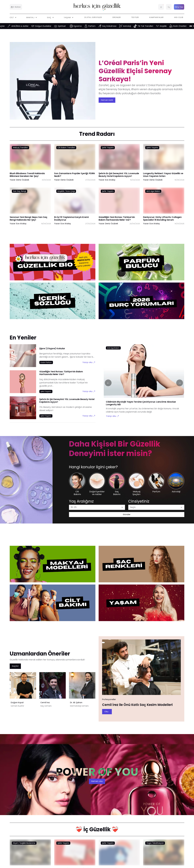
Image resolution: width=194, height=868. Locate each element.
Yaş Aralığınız (81, 501)
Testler (135, 17)
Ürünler (117, 17)
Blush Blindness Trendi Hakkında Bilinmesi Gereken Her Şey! (27, 175)
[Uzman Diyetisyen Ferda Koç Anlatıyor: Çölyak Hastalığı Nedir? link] (30, 855)
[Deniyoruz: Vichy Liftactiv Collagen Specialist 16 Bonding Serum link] (164, 203)
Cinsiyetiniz (139, 501)
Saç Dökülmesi (114, 26)
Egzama (83, 26)
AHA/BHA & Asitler (25, 26)
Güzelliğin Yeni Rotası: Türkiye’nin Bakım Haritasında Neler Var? (117, 218)
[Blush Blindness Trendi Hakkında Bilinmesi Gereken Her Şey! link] (30, 159)
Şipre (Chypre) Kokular (52, 348)
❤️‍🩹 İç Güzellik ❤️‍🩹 (97, 829)
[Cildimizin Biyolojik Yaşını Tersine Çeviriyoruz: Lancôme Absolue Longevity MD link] (144, 373)
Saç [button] (49, 17)
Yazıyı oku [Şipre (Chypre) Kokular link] (89, 362)
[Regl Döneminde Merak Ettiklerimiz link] (75, 855)
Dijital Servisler (93, 17)
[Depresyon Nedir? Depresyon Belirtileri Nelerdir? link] (119, 855)
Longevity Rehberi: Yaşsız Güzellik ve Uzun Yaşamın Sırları (163, 175)
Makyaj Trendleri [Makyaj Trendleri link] (20, 148)
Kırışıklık (168, 26)
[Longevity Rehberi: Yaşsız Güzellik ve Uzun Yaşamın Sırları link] (164, 159)
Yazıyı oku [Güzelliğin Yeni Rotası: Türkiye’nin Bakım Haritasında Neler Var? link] (89, 391)
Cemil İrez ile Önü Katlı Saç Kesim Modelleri (137, 705)
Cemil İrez (45, 702)
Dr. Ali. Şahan (76, 702)
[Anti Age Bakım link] (113, 348)
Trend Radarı (97, 134)
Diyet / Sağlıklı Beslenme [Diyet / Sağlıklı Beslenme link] (24, 843)
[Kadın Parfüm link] (46, 362)
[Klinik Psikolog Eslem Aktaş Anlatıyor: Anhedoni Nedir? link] (164, 855)
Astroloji (132, 26)
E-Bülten (16, 7)
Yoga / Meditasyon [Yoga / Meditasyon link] (155, 843)
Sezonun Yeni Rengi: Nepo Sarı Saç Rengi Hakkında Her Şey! (28, 218)
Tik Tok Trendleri (151, 26)
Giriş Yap (179, 7)
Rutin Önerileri (185, 26)
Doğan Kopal (17, 702)
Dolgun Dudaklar (48, 26)
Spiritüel (67, 26)
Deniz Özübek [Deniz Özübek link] (23, 180)
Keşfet (15, 666)
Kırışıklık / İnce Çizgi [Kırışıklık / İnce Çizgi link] (66, 191)
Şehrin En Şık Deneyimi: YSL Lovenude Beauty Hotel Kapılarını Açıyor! (119, 175)
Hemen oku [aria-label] (97, 781)
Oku (106, 712)
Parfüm (97, 26)
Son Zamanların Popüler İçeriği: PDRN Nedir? (74, 175)
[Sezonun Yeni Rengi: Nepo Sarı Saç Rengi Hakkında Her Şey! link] (30, 203)
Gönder (127, 514)
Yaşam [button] (68, 17)
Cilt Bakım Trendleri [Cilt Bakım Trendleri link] (66, 148)
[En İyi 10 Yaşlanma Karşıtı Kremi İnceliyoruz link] (75, 203)
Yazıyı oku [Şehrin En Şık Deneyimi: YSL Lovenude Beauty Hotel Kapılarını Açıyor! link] (89, 416)
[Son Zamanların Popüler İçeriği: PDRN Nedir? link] (75, 159)
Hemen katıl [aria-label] (107, 100)
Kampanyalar (157, 17)
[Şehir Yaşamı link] (46, 391)
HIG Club (179, 17)
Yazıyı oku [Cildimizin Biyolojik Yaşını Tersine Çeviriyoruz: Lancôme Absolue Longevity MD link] (112, 416)
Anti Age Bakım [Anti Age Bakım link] (153, 191)
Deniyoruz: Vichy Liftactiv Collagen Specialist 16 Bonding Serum (162, 218)
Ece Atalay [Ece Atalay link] (110, 180)
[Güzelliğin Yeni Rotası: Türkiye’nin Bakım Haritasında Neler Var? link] (119, 203)
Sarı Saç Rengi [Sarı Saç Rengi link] (20, 191)
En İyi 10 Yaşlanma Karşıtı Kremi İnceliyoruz (71, 218)
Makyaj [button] (31, 17)
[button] (161, 7)
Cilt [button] (12, 17)
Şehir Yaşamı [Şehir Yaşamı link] (108, 148)
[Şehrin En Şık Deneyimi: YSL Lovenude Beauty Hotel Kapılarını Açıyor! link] (119, 159)
